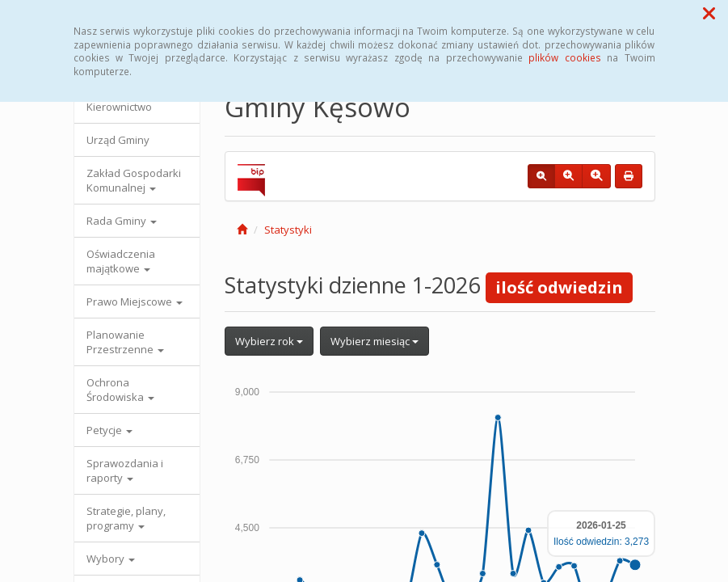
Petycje (109, 430)
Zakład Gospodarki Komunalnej (134, 180)
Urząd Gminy (118, 140)
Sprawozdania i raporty (125, 470)
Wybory (111, 559)
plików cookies (564, 57)
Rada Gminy (122, 221)
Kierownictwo (119, 107)
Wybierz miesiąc (375, 341)
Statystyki (288, 230)
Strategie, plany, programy (126, 518)
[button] (709, 13)
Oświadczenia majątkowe (121, 261)
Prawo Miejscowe (135, 302)
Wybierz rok (269, 341)
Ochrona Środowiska (120, 390)
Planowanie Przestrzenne (125, 342)
